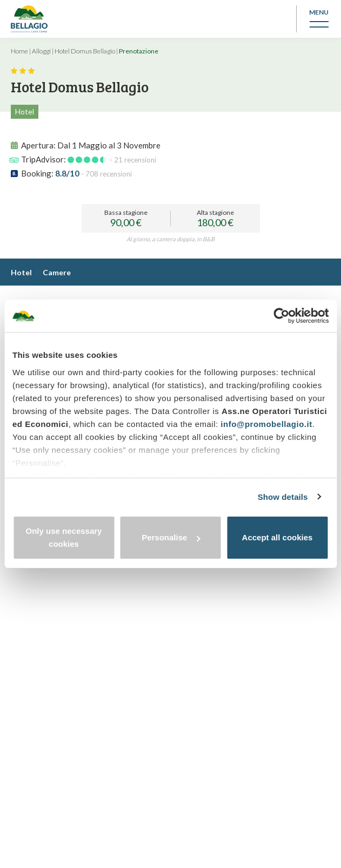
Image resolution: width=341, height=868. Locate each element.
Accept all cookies (278, 537)
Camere (57, 272)
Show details (283, 497)
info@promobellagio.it (266, 424)
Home (19, 51)
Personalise (171, 537)
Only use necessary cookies (64, 537)
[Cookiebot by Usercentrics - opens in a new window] (281, 316)
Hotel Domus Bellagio (85, 51)
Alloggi (41, 51)
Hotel (21, 272)
